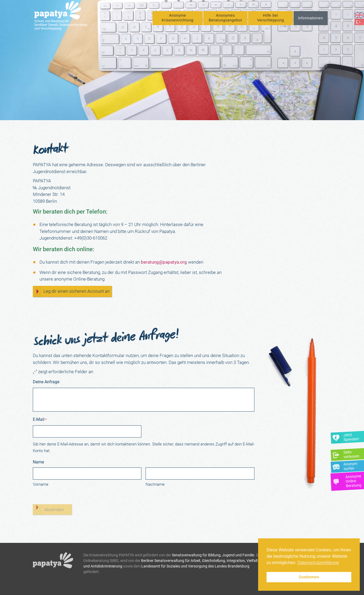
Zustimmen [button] (309, 577)
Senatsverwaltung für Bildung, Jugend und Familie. (214, 555)
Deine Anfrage (46, 382)
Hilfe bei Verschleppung (271, 20)
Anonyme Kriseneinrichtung (178, 20)
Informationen (311, 20)
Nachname (155, 484)
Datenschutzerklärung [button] (318, 563)
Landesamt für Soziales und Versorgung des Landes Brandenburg (195, 566)
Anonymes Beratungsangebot (225, 20)
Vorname (41, 484)
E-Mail (40, 420)
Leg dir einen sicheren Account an (77, 291)
